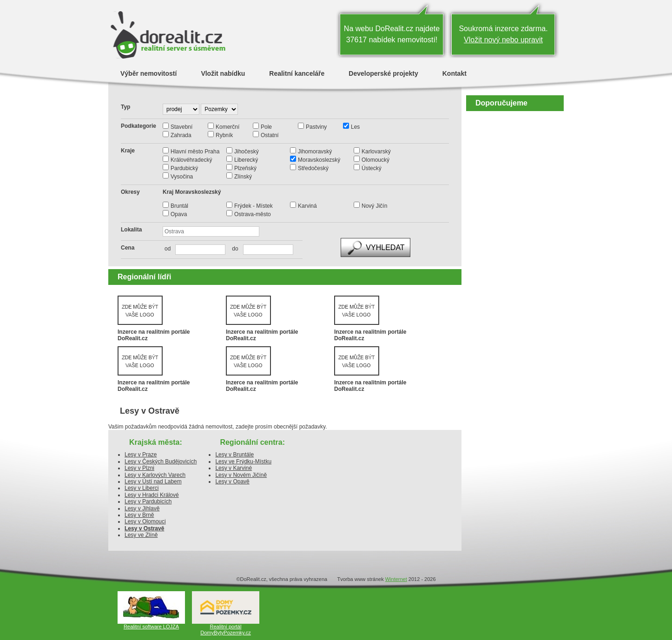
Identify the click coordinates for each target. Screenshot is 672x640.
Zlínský (243, 177)
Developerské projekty (383, 73)
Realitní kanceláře (297, 73)
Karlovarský (376, 152)
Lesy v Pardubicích (148, 501)
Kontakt (455, 73)
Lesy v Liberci (142, 488)
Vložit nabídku (223, 73)
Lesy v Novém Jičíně (241, 475)
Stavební (181, 127)
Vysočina (182, 177)
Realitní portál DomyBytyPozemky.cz (226, 630)
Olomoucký (376, 160)
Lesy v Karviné (234, 468)
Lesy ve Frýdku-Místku (243, 462)
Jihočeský (247, 152)
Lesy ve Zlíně (141, 535)
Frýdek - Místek (254, 206)
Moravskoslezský (319, 160)
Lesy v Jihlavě (142, 508)
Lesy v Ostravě (144, 528)
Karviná (307, 206)
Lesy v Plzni (139, 468)
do (233, 249)
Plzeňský (245, 168)
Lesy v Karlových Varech (155, 475)
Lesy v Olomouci (145, 521)
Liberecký (246, 160)
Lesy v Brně (139, 515)
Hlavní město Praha (195, 152)
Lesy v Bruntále (234, 455)
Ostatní (270, 135)
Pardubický (184, 168)
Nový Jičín (374, 206)
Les (355, 127)
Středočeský (313, 168)
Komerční (227, 127)
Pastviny (316, 127)
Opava (179, 214)
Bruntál (179, 206)
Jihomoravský (315, 152)
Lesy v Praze (141, 455)
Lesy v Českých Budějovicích (161, 462)
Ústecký (372, 168)
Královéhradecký (191, 160)
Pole (266, 127)
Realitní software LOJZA (151, 627)
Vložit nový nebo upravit (503, 40)
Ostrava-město (253, 214)
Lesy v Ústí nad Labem (153, 482)
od (168, 249)
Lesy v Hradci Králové (152, 495)
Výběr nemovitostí (148, 73)
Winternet (396, 579)
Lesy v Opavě (232, 482)
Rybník (224, 135)
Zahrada (181, 135)
